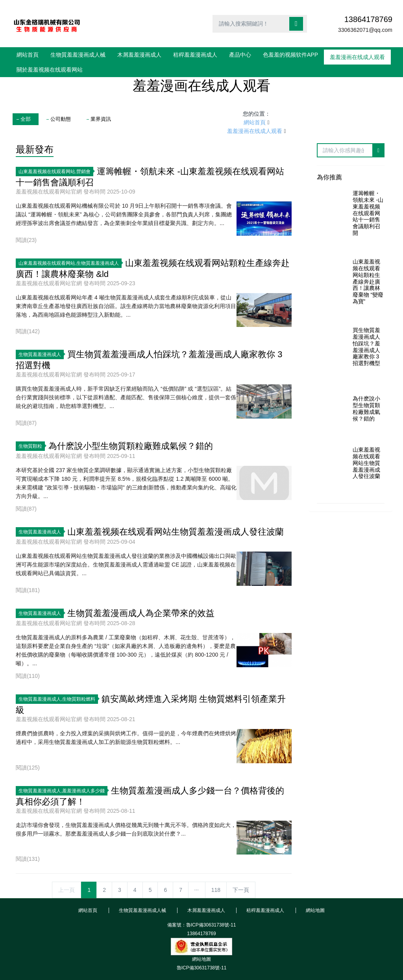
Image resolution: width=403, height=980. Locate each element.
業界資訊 (101, 119)
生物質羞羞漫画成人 (41, 354)
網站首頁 (28, 55)
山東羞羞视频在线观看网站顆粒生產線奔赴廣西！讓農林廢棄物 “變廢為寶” (368, 281)
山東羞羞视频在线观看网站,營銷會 (56, 172)
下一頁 (241, 890)
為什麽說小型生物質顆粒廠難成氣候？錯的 (366, 408)
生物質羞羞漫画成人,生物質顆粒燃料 (58, 699)
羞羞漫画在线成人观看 (255, 131)
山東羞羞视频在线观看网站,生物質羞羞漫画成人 (70, 263)
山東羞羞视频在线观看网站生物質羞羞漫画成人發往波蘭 (366, 463)
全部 (26, 119)
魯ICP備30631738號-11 (202, 968)
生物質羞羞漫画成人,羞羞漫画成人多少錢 (63, 791)
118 (216, 890)
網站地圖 (201, 959)
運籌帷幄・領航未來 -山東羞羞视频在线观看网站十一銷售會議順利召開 (368, 213)
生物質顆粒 (32, 446)
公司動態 (61, 119)
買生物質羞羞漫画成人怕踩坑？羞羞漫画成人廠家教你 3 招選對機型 (366, 347)
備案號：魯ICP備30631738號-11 (202, 925)
